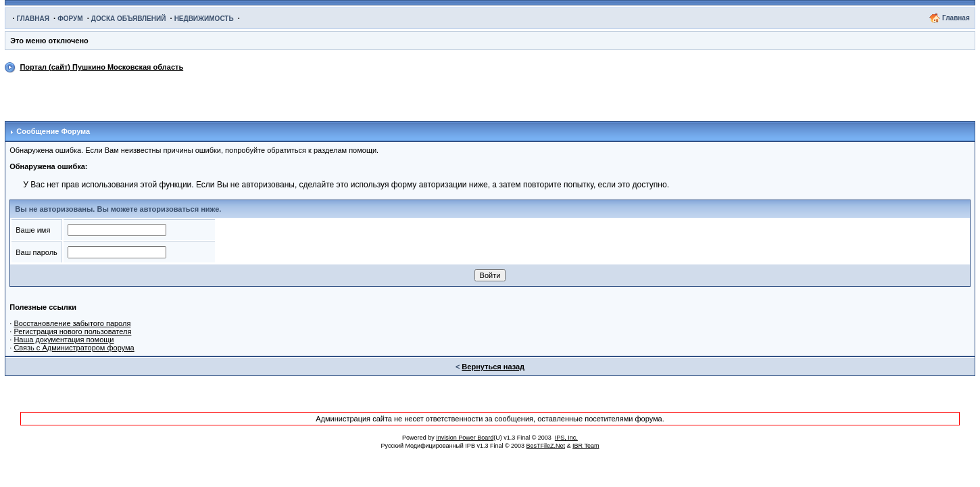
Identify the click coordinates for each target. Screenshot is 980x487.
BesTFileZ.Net (546, 446)
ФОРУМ (70, 19)
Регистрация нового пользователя (72, 331)
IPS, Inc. (566, 438)
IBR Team (586, 446)
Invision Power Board (465, 438)
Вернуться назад (493, 367)
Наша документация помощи (64, 340)
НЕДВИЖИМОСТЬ (204, 19)
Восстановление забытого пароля (72, 323)
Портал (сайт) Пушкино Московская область (101, 67)
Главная (956, 18)
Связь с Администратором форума (74, 348)
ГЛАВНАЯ (33, 19)
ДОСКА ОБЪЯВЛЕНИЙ (129, 19)
